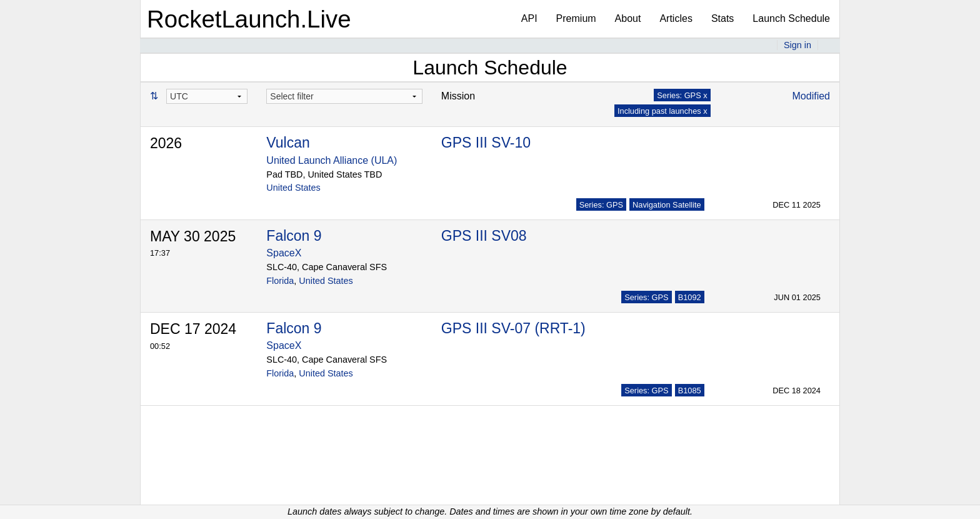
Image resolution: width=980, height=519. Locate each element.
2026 (166, 143)
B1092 (690, 297)
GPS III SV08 (484, 236)
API (529, 18)
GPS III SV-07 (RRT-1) (513, 328)
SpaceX (284, 253)
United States (293, 188)
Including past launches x (662, 111)
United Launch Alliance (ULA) (332, 160)
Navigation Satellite (667, 205)
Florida (280, 281)
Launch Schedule (791, 18)
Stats (722, 18)
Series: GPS (601, 205)
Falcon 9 (294, 236)
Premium (576, 18)
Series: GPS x (682, 95)
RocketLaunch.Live (249, 19)
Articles (676, 18)
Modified (811, 96)
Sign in (797, 45)
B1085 (690, 391)
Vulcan (288, 143)
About (628, 18)
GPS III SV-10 (486, 143)
